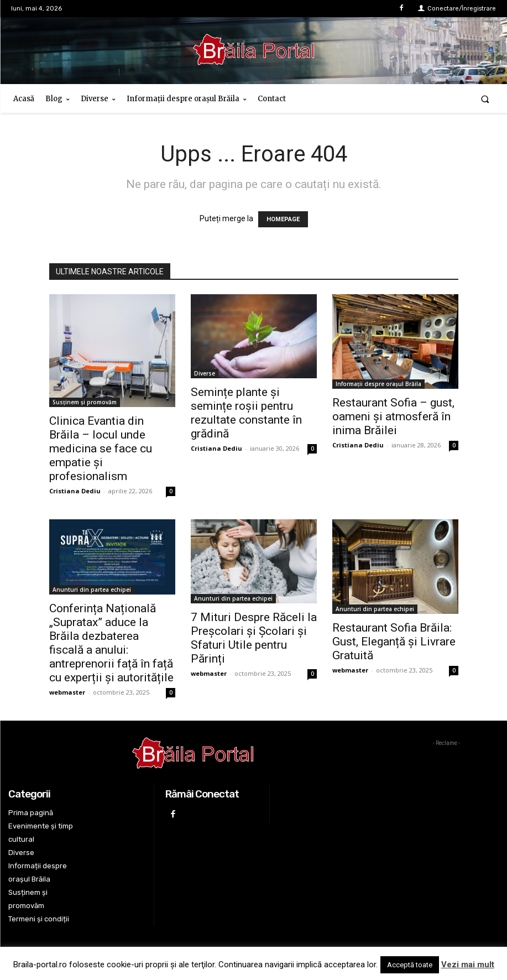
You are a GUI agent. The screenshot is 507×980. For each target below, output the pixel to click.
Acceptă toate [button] (410, 965)
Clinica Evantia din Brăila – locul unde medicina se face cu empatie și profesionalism (101, 449)
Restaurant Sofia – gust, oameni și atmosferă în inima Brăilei (393, 416)
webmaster (67, 692)
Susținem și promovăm (85, 402)
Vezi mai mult (468, 965)
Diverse (205, 373)
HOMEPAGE (283, 219)
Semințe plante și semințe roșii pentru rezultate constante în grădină (246, 413)
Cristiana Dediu (75, 491)
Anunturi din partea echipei (92, 590)
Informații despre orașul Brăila (378, 384)
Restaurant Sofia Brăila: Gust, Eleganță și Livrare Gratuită (394, 642)
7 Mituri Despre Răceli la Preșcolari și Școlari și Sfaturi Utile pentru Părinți (254, 638)
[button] (485, 99)
